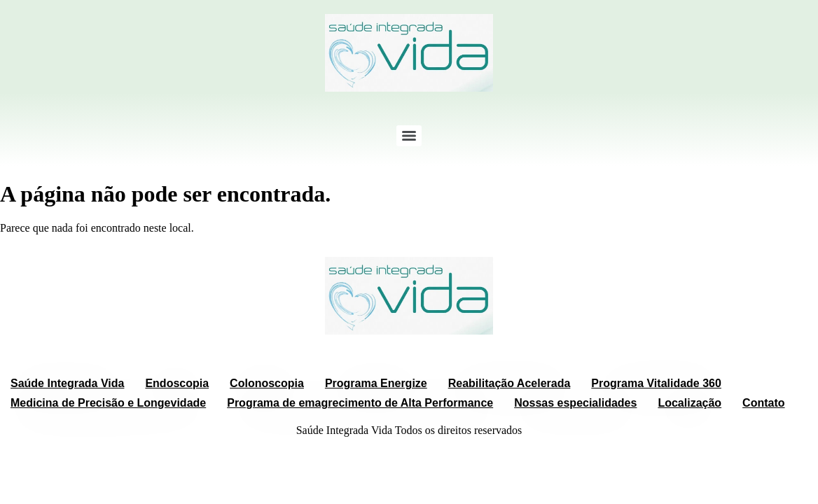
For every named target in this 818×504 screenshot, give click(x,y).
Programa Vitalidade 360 (656, 383)
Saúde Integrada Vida (67, 383)
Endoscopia (177, 383)
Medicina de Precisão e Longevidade (108, 403)
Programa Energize (376, 383)
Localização (689, 403)
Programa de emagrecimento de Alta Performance (360, 403)
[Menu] (409, 136)
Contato (763, 403)
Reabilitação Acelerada (509, 383)
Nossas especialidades (575, 403)
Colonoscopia (267, 383)
